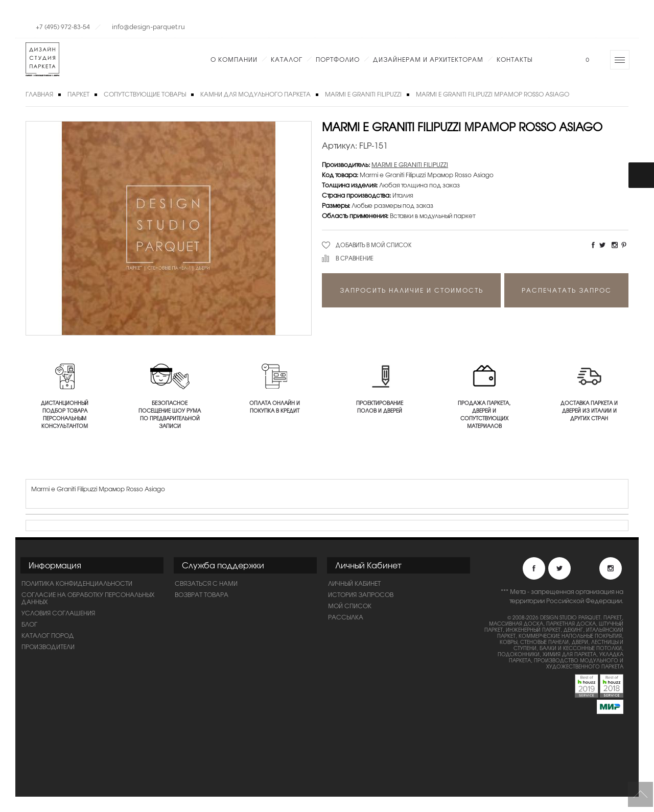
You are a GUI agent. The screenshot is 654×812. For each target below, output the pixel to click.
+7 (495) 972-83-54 (63, 27)
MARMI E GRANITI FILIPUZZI (363, 94)
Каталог (287, 59)
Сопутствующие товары (145, 94)
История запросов (361, 594)
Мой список (350, 606)
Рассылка (346, 617)
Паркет (78, 94)
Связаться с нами (206, 583)
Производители (48, 647)
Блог (29, 624)
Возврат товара (202, 594)
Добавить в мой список (374, 245)
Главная (39, 94)
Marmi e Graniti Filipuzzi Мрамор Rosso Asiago (493, 94)
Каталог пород (48, 635)
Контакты (515, 59)
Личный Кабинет (354, 583)
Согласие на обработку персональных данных (88, 598)
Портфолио (338, 59)
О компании (234, 59)
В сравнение (355, 258)
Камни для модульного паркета (255, 94)
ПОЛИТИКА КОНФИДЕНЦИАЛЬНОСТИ (77, 583)
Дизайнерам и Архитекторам (428, 59)
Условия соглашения (58, 613)
